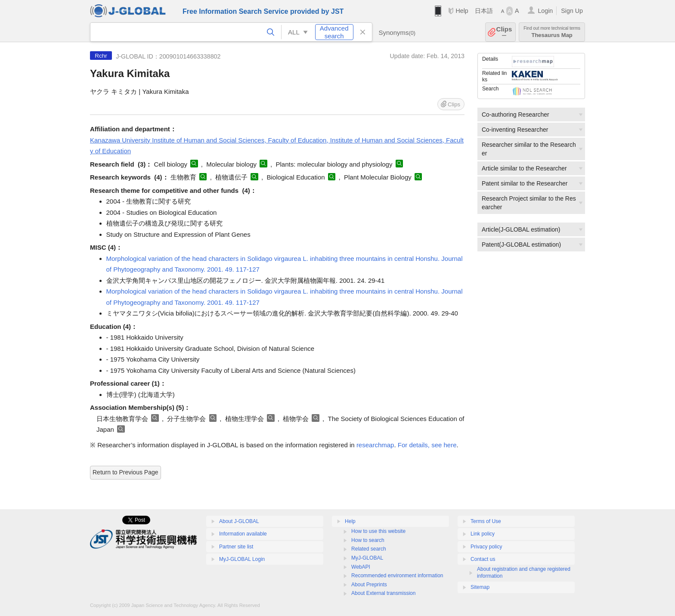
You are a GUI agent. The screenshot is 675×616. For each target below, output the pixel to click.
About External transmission (383, 593)
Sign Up (572, 11)
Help (462, 11)
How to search (368, 540)
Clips (504, 32)
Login (545, 11)
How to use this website (378, 531)
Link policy (483, 534)
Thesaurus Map (552, 32)
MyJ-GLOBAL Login (242, 559)
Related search (369, 549)
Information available (243, 534)
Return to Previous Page (125, 472)
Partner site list (236, 547)
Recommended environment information (397, 576)
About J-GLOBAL (239, 521)
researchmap (375, 445)
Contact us (483, 559)
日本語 (484, 11)
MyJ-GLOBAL (367, 558)
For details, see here (427, 445)
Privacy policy (486, 547)
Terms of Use (486, 521)
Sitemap (480, 587)
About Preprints (369, 585)
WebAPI (361, 567)
